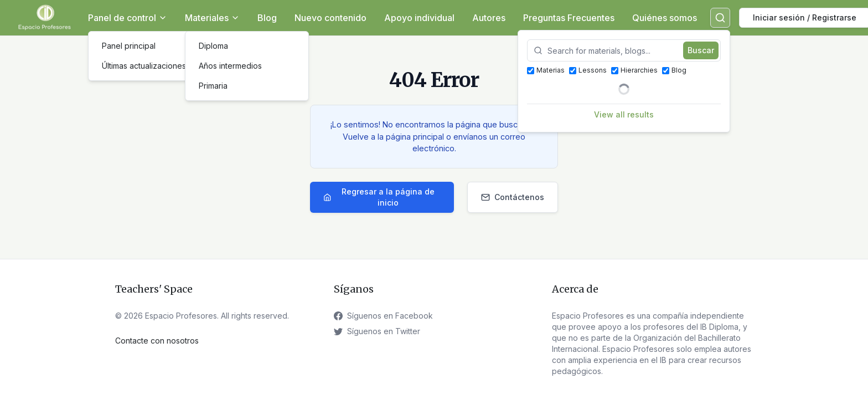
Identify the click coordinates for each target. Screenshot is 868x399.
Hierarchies (634, 70)
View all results (624, 114)
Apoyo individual (419, 18)
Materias (546, 70)
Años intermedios (230, 66)
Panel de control (128, 18)
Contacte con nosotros (157, 341)
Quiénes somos (665, 18)
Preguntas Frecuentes (569, 18)
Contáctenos (513, 197)
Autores (489, 18)
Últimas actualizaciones (144, 66)
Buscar (701, 50)
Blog (267, 18)
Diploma (213, 46)
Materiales (212, 18)
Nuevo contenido (330, 18)
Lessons (588, 70)
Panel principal (129, 46)
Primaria (213, 86)
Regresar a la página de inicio (379, 197)
